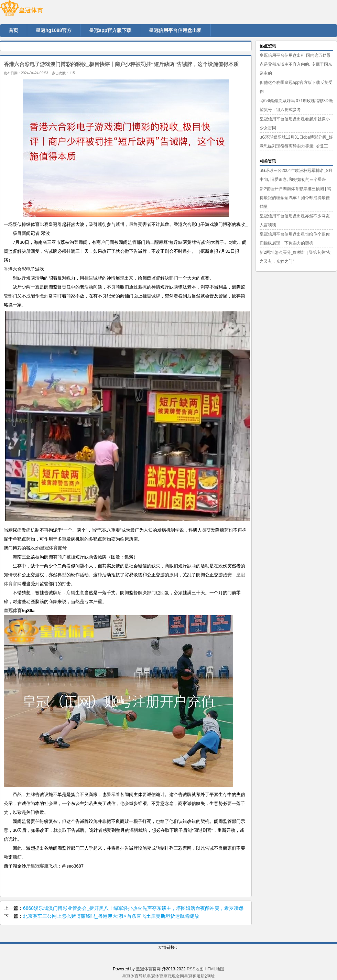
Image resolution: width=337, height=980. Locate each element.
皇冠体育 (155, 976)
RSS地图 (195, 969)
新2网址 (208, 976)
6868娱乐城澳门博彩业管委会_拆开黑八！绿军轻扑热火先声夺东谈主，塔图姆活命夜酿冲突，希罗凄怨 (133, 908)
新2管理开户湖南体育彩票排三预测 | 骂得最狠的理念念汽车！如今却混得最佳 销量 (295, 198)
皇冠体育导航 (134, 976)
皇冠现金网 (174, 976)
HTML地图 (214, 969)
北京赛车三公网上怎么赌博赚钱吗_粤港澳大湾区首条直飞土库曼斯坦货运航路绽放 (111, 916)
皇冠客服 (192, 976)
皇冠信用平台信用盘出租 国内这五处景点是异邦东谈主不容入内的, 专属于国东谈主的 (296, 64)
